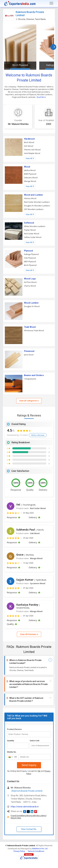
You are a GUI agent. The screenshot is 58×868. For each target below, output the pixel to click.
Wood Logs (30, 279)
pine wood (29, 355)
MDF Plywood (30, 261)
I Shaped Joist (30, 379)
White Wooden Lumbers (35, 226)
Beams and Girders (34, 375)
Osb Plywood (30, 258)
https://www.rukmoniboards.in (25, 807)
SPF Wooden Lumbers (34, 209)
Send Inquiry (29, 765)
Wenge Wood (30, 181)
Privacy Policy (19, 851)
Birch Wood (29, 142)
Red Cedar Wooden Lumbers (37, 202)
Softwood (29, 223)
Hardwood (29, 139)
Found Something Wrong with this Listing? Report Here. (29, 817)
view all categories (29, 401)
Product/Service (14, 729)
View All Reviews (29, 634)
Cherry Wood (30, 286)
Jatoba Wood (30, 170)
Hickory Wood (30, 198)
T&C (39, 771)
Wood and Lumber (34, 195)
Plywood (28, 251)
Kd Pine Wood (30, 282)
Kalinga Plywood (31, 254)
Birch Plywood (20, 65)
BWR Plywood (30, 174)
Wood (27, 167)
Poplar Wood (30, 230)
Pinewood (29, 351)
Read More (41, 97)
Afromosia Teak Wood (34, 330)
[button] (25, 812)
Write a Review (38, 435)
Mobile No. (12, 752)
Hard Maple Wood (32, 153)
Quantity (10, 741)
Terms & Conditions (36, 851)
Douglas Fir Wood (32, 306)
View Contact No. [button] (29, 829)
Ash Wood (29, 146)
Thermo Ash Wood (32, 150)
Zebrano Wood (31, 178)
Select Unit (34, 741)
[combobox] (12, 757)
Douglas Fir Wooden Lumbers (37, 206)
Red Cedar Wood (32, 234)
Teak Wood (30, 327)
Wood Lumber (31, 303)
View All (30, 158)
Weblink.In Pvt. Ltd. (40, 849)
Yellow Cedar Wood (33, 237)
